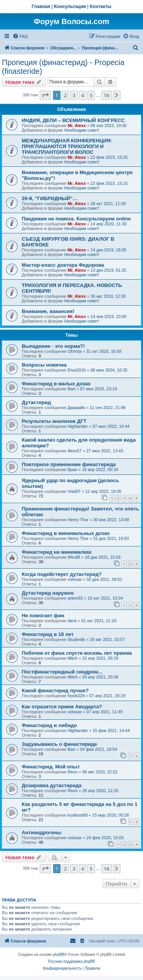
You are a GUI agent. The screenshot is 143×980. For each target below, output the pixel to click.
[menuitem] (20, 36)
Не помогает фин (43, 616)
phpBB (59, 955)
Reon (72, 772)
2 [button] (65, 95)
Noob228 (76, 696)
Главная (41, 7)
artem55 (75, 598)
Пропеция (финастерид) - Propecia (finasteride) (63, 67)
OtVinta (75, 351)
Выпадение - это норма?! (53, 346)
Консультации (70, 7)
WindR (74, 557)
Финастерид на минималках (57, 552)
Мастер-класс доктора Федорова (63, 265)
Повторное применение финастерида (69, 464)
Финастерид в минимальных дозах (66, 533)
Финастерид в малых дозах (56, 384)
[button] (45, 95)
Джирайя (76, 408)
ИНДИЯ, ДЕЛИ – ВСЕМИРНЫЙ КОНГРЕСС (73, 120)
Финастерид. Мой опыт (51, 767)
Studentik (76, 639)
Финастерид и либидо (49, 725)
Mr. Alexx (77, 126)
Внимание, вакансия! (48, 311)
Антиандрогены (42, 832)
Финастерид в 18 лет (48, 634)
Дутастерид (36, 402)
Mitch (72, 658)
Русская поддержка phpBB (71, 961)
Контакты (101, 7)
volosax (75, 579)
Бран (72, 470)
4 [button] (83, 95)
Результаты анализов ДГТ (54, 421)
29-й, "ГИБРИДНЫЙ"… (50, 198)
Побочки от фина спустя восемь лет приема (77, 653)
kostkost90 (78, 815)
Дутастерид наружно (48, 593)
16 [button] (107, 95)
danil (72, 621)
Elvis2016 (77, 370)
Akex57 (75, 451)
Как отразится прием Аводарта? (62, 707)
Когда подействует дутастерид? (62, 574)
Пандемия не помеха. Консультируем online (76, 219)
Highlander (78, 426)
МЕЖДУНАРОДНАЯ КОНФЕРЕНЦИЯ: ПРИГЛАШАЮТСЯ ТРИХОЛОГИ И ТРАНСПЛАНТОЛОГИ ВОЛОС (67, 146)
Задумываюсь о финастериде (59, 744)
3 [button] (74, 95)
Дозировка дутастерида (52, 785)
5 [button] (91, 95)
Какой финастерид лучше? (55, 691)
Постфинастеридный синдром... (62, 672)
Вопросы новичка (44, 365)
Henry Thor (78, 520)
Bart (71, 389)
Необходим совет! (82, 130)
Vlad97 (74, 491)
